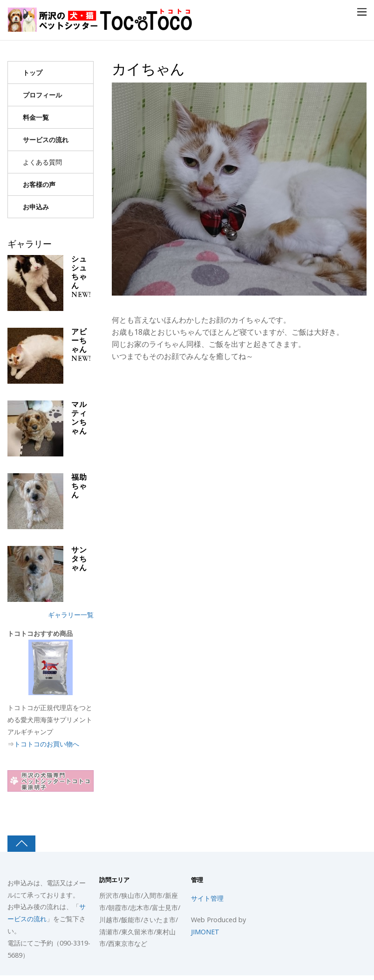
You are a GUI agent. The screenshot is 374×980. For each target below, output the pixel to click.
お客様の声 (39, 184)
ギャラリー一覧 (71, 615)
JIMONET (205, 932)
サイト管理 (207, 898)
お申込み (36, 207)
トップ (33, 72)
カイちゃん (148, 69)
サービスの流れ (46, 140)
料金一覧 (36, 117)
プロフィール (42, 95)
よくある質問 (42, 162)
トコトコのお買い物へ (47, 744)
